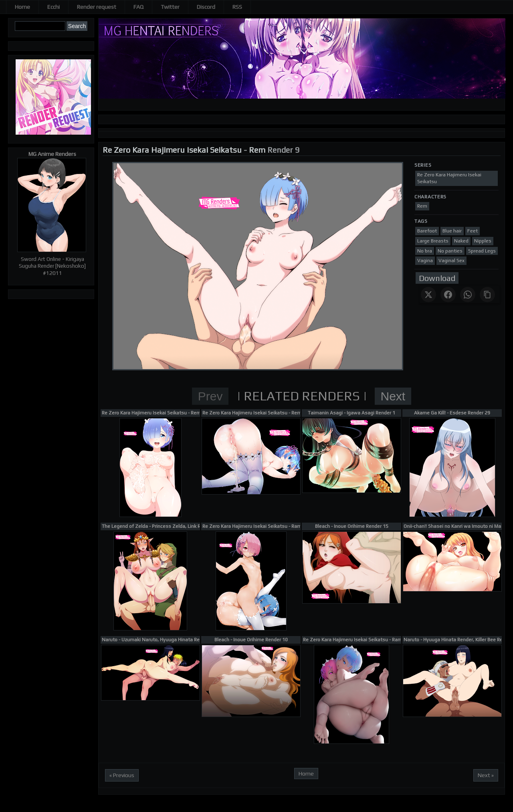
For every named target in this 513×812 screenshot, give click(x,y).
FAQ (138, 7)
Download (437, 278)
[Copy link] (487, 295)
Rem (257, 150)
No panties (450, 251)
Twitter (170, 7)
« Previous (122, 775)
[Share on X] (428, 295)
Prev (210, 396)
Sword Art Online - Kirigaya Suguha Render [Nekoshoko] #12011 (52, 266)
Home (22, 7)
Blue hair (452, 231)
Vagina (425, 261)
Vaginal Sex (451, 261)
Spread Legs (482, 251)
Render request (97, 7)
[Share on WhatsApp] (468, 295)
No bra (425, 251)
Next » (486, 775)
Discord (206, 7)
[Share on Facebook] (448, 295)
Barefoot (427, 231)
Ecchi (54, 7)
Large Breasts (433, 241)
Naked (461, 241)
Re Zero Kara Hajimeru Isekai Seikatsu (172, 150)
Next (393, 396)
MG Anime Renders (52, 154)
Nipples (483, 241)
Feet (473, 231)
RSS (237, 7)
